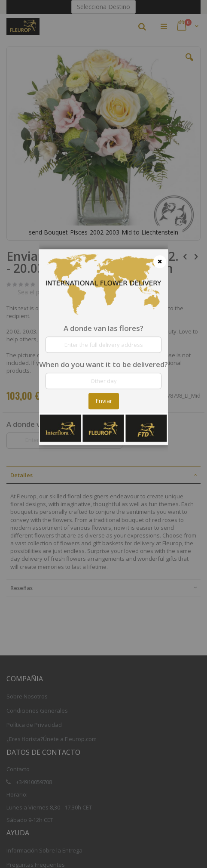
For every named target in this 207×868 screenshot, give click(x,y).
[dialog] (103, 434)
